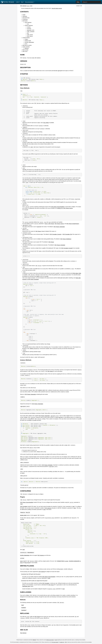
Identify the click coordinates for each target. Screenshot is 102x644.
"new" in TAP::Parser (49, 224)
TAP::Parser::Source (59, 224)
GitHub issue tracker (50, 640)
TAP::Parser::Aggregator (59, 227)
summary (29, 29)
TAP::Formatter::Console (55, 234)
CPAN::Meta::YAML (77, 273)
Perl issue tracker (55, 642)
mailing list (62, 642)
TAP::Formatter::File (67, 234)
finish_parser (30, 36)
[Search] (92, 2)
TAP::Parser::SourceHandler (57, 207)
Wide (78, 2)
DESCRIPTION (26, 18)
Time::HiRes (46, 123)
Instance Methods (29, 26)
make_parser (30, 35)
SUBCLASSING (26, 47)
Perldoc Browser (8, 2)
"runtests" (24, 608)
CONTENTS (24, 12)
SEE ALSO (25, 51)
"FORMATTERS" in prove (62, 561)
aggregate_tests (31, 30)
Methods (27, 48)
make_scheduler (31, 32)
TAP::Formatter (24, 506)
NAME (24, 15)
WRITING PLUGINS (27, 45)
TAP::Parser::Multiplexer (66, 239)
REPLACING (25, 50)
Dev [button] (22, 2)
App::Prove (27, 563)
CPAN (31, 6)
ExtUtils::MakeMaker (29, 42)
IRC (66, 642)
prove (26, 44)
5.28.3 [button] (18, 2)
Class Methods (28, 22)
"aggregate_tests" (26, 586)
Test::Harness (23, 633)
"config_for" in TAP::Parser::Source (65, 208)
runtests (29, 27)
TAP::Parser (38, 231)
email (56, 640)
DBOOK (34, 640)
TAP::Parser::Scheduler (60, 245)
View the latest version (57, 8)
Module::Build (28, 41)
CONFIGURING (26, 38)
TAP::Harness (23, 6)
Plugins (26, 39)
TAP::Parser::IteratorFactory (73, 224)
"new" (21, 504)
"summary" (24, 610)
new (28, 24)
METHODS (25, 21)
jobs (28, 33)
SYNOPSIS (25, 19)
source (28, 6)
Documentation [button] (29, 2)
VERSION (25, 16)
